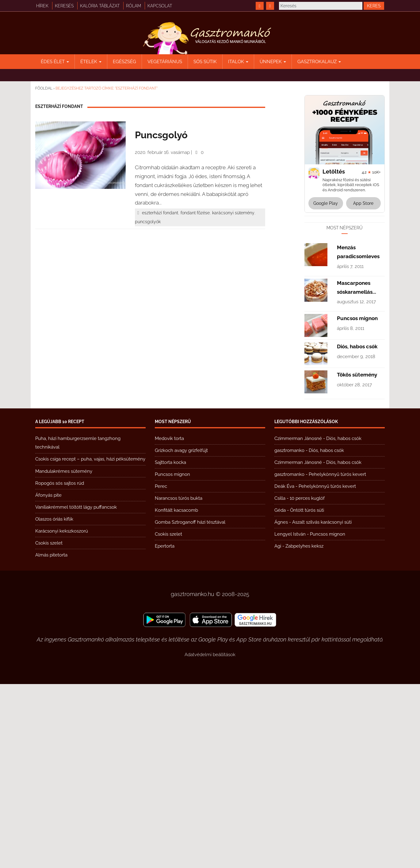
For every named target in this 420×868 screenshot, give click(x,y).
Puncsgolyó (161, 135)
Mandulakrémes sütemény (64, 655)
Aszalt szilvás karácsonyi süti (322, 706)
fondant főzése (195, 213)
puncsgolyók (148, 222)
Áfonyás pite (48, 679)
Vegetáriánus (165, 62)
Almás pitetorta (51, 739)
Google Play (326, 203)
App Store (363, 203)
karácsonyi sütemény (233, 213)
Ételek (91, 62)
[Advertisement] (345, 311)
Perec (161, 670)
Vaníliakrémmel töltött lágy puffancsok (76, 691)
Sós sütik (205, 62)
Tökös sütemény (357, 559)
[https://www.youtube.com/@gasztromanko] (270, 6)
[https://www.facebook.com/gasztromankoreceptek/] (260, 6)
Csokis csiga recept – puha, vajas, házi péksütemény (90, 643)
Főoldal (44, 88)
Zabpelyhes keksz (304, 730)
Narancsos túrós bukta (179, 682)
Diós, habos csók (357, 530)
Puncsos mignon (357, 502)
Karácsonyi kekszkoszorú (62, 715)
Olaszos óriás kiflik (54, 703)
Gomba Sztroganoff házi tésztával (190, 706)
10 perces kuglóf (307, 682)
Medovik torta (169, 622)
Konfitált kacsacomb (176, 694)
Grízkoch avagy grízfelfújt (181, 634)
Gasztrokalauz (319, 62)
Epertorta (165, 730)
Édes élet (55, 62)
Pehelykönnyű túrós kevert (337, 658)
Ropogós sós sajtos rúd (60, 667)
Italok (238, 62)
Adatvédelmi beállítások (210, 839)
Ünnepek (273, 62)
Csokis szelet (49, 727)
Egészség (124, 62)
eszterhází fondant (160, 213)
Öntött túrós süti (307, 694)
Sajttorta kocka (170, 646)
